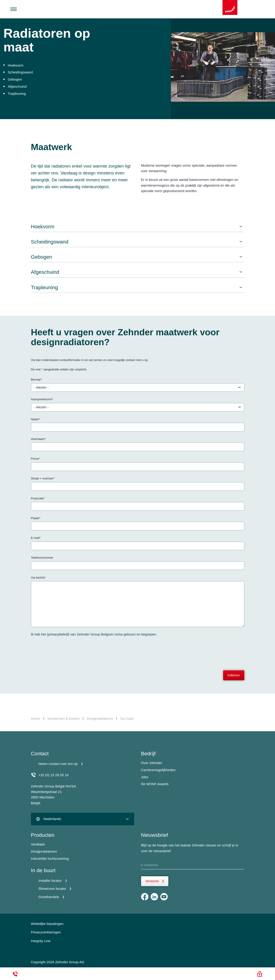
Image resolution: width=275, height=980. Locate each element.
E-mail (36, 538)
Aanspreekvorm (42, 399)
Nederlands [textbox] (52, 819)
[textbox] (138, 388)
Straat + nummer (43, 479)
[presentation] (66, 651)
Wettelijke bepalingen (47, 924)
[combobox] (138, 388)
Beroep (36, 380)
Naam (36, 419)
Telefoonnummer (42, 558)
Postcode (38, 499)
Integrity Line (41, 941)
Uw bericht (38, 578)
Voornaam (38, 439)
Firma (35, 459)
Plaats (36, 518)
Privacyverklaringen (46, 932)
